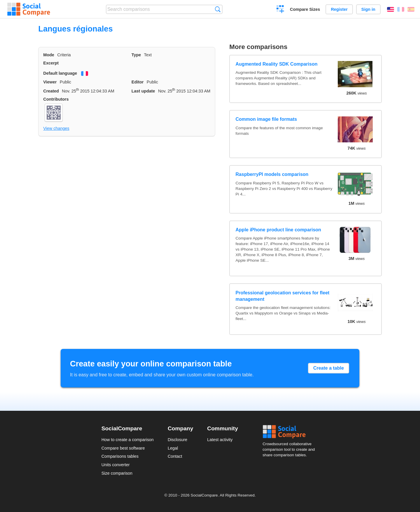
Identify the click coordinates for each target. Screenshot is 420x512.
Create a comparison (280, 10)
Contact (175, 456)
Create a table (329, 368)
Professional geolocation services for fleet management (283, 296)
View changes (56, 128)
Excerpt (51, 63)
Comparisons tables (120, 456)
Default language (60, 73)
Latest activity (220, 440)
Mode (49, 55)
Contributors (56, 99)
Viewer (50, 82)
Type (136, 55)
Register (339, 9)
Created (51, 91)
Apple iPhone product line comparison (278, 230)
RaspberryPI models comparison (272, 174)
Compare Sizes (305, 9)
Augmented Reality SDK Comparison (277, 64)
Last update (143, 91)
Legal (173, 448)
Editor (138, 82)
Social (290, 432)
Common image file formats (266, 119)
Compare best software (123, 448)
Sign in (368, 9)
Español (411, 9)
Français (401, 9)
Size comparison (117, 473)
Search (218, 9)
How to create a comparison (128, 440)
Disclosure (177, 440)
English (391, 9)
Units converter (116, 465)
